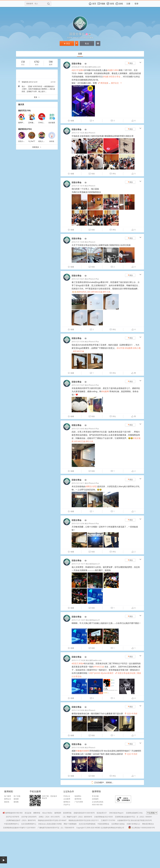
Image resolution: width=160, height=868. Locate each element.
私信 (87, 43)
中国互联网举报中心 (12, 824)
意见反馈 (28, 813)
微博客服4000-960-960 (13, 813)
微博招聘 (58, 813)
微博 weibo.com (95, 67)
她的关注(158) (24, 110)
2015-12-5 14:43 (78, 429)
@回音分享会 (115, 77)
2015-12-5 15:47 (78, 385)
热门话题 (17, 796)
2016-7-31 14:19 (78, 186)
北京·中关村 (131, 713)
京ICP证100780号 (13, 817)
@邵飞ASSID (95, 673)
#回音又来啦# (78, 663)
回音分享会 (77, 64)
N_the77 (32, 141)
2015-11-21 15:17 (78, 564)
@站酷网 (129, 348)
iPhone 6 (92, 133)
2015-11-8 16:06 (78, 710)
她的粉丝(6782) (25, 129)
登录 (136, 4)
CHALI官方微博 (44, 123)
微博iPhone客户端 (25, 123)
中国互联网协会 (103, 824)
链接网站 (78, 796)
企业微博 (67, 799)
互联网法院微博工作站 (134, 813)
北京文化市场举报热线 (87, 824)
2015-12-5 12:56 (78, 523)
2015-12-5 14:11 (78, 483)
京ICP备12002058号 (29, 817)
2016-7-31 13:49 (78, 242)
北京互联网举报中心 (29, 824)
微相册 (16, 799)
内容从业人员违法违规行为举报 (50, 824)
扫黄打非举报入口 (133, 824)
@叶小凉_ (107, 292)
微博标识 (67, 802)
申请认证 (67, 796)
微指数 (16, 802)
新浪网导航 (67, 813)
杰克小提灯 (22, 141)
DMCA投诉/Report (116, 813)
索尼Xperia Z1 (95, 564)
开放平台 (67, 805)
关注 (67, 43)
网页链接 (103, 83)
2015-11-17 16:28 (78, 660)
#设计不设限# (78, 70)
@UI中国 (120, 348)
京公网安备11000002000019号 (142, 828)
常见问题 (95, 796)
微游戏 (7, 802)
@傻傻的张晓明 (82, 751)
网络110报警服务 (70, 824)
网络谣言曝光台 (148, 824)
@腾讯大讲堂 (91, 486)
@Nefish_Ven (85, 292)
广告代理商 (79, 802)
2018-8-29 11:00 (78, 67)
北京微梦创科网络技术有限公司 (112, 828)
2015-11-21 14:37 (78, 620)
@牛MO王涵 (97, 292)
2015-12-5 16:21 (78, 279)
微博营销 (78, 799)
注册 (128, 4)
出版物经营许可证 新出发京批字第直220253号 (135, 820)
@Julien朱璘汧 (107, 673)
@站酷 (106, 77)
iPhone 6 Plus (94, 279)
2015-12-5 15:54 (78, 342)
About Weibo (47, 813)
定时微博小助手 (34, 123)
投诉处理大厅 (102, 813)
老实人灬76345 (44, 141)
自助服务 (95, 799)
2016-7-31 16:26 (78, 133)
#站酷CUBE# (113, 70)
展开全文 (117, 83)
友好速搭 (52, 123)
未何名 (52, 141)
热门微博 (8, 796)
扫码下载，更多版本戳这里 (50, 797)
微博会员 (8, 799)
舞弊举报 (37, 813)
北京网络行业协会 (118, 824)
